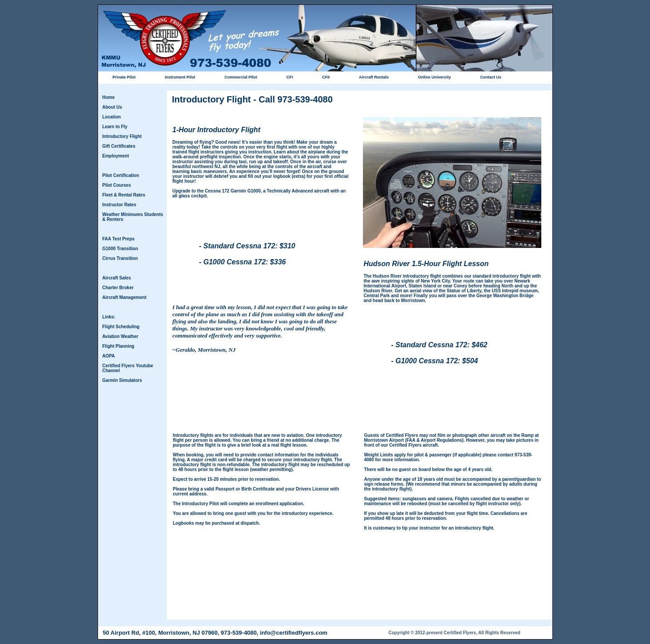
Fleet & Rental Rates (124, 195)
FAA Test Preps (119, 239)
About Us (112, 107)
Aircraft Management (124, 297)
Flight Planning (118, 346)
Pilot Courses (117, 185)
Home (109, 97)
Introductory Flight (122, 136)
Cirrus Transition (120, 258)
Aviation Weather (120, 336)
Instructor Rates (120, 205)
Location (112, 117)
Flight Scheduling (121, 327)
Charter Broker (118, 288)
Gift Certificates (119, 146)
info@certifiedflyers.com (294, 633)
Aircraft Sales (117, 278)
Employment (116, 156)
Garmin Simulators (122, 380)
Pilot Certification (121, 175)
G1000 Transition (120, 249)
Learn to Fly (115, 127)
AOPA (109, 356)
